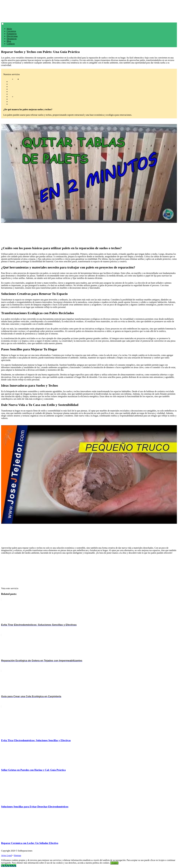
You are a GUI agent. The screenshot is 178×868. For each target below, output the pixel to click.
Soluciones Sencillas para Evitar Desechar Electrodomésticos (35, 807)
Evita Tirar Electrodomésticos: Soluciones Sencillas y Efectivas (36, 740)
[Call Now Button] (9, 866)
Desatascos (12, 39)
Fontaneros (12, 34)
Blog (9, 41)
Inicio (9, 29)
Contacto (11, 44)
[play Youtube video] (89, 173)
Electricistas (12, 36)
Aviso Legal (6, 855)
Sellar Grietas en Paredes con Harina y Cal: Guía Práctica (33, 770)
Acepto (114, 863)
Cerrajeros (11, 31)
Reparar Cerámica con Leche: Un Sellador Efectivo (30, 843)
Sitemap (17, 855)
